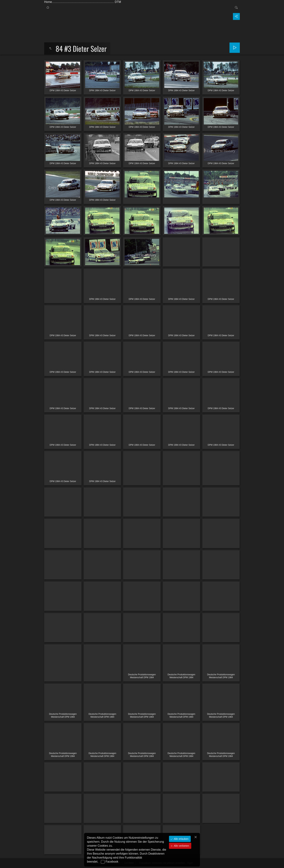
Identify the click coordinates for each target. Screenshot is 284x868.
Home (48, 2)
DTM (118, 2)
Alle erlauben (181, 839)
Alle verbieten (181, 846)
